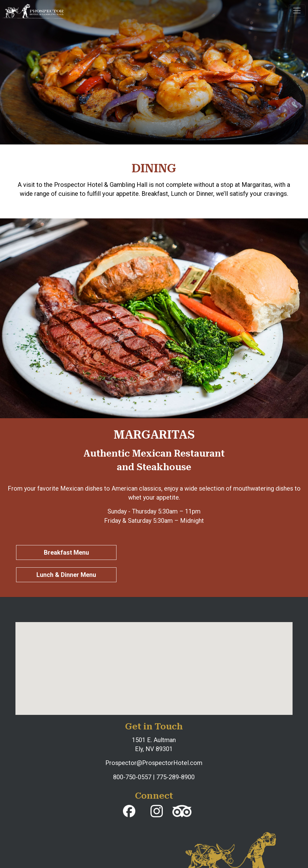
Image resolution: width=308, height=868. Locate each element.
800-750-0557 (132, 777)
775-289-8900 (175, 777)
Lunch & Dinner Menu (66, 575)
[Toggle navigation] (297, 11)
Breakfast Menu (66, 552)
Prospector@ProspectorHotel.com (154, 763)
